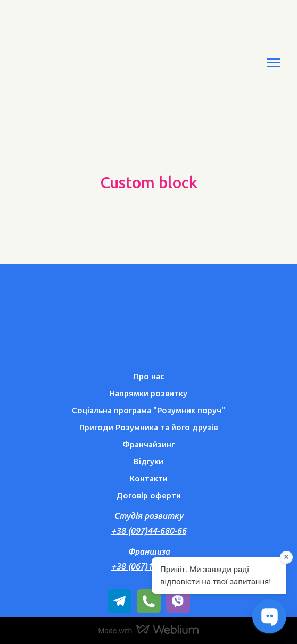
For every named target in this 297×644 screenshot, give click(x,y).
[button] (119, 601)
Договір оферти (148, 495)
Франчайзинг (148, 444)
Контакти (149, 478)
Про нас (149, 376)
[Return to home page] (75, 63)
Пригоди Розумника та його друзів (148, 427)
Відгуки (148, 461)
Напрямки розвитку (148, 393)
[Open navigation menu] (274, 63)
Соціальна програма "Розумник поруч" (148, 410)
